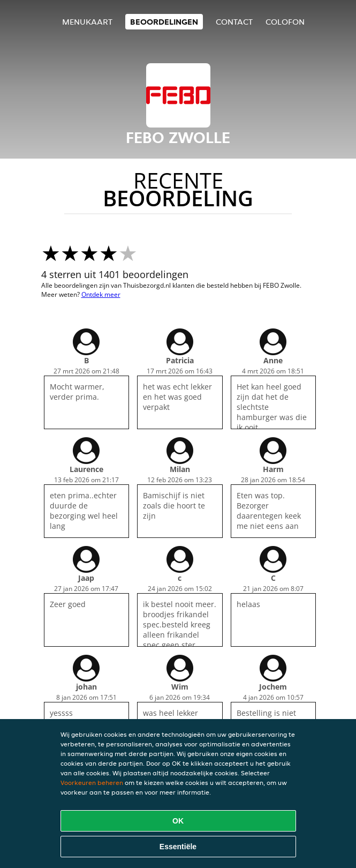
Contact (234, 22)
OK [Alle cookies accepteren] (178, 821)
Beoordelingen (164, 22)
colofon (285, 22)
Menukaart (87, 22)
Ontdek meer (101, 294)
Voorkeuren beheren (92, 783)
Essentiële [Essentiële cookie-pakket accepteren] (178, 847)
